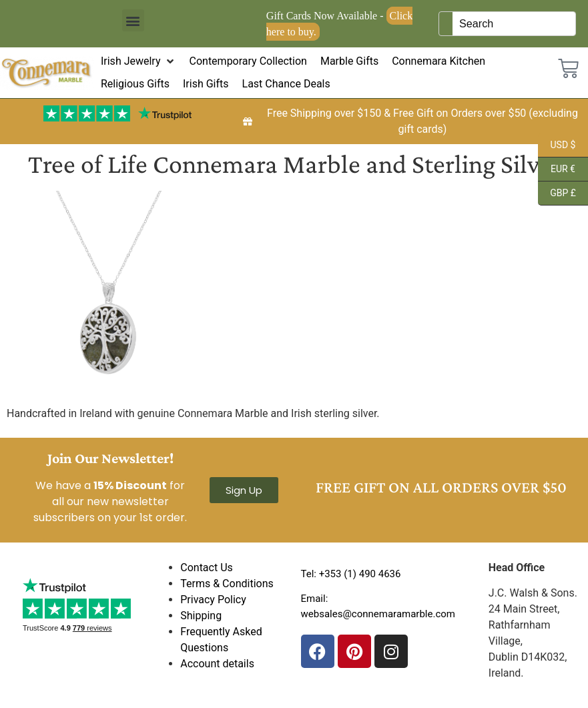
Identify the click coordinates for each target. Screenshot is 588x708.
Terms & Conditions (227, 584)
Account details (217, 664)
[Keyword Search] (514, 24)
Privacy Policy (213, 600)
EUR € (557, 169)
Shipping (201, 616)
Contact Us (207, 568)
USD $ (557, 145)
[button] (133, 20)
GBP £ (557, 194)
